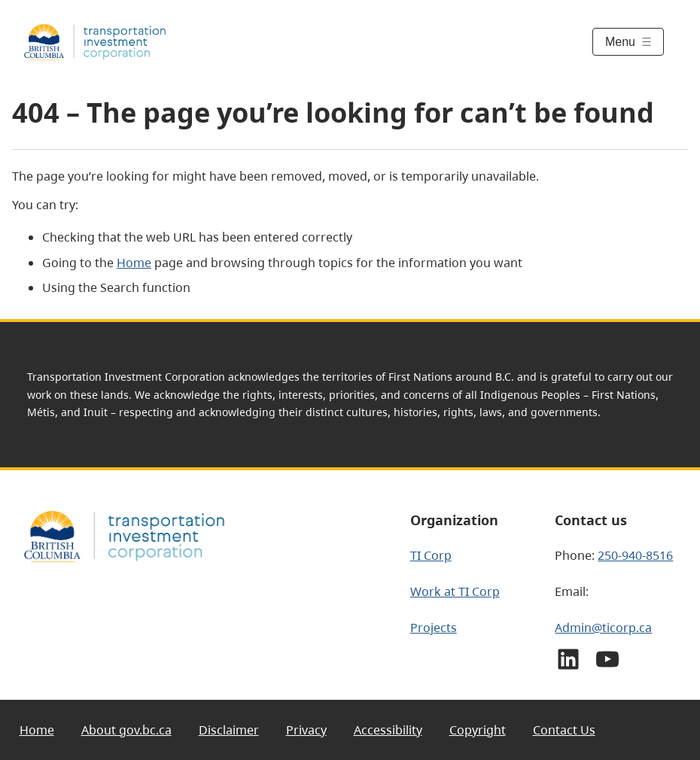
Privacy (306, 730)
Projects (434, 628)
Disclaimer (229, 730)
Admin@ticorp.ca (603, 628)
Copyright (478, 730)
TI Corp (431, 555)
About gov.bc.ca (126, 730)
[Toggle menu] (628, 42)
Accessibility (388, 730)
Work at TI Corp (455, 591)
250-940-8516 (635, 555)
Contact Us (564, 730)
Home (134, 263)
